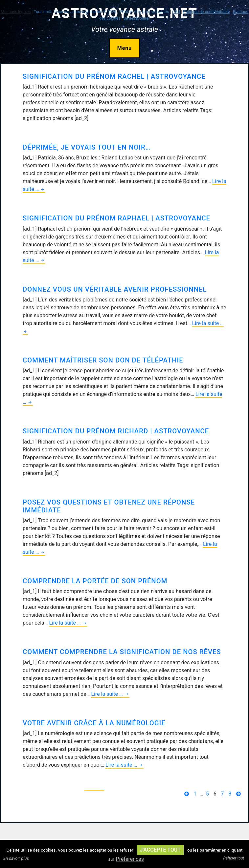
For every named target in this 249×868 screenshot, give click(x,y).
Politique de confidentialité (207, 12)
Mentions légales (16, 12)
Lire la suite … (68, 623)
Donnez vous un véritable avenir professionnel (115, 289)
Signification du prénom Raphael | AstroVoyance (116, 218)
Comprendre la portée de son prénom (95, 581)
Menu (125, 48)
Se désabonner (137, 18)
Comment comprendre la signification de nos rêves (122, 652)
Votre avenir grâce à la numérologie (94, 723)
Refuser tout (234, 858)
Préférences (130, 859)
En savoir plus (16, 858)
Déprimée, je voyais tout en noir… (87, 147)
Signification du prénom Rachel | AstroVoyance (114, 76)
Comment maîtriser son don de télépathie (103, 360)
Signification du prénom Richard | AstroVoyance (116, 431)
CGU (176, 12)
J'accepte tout (160, 850)
